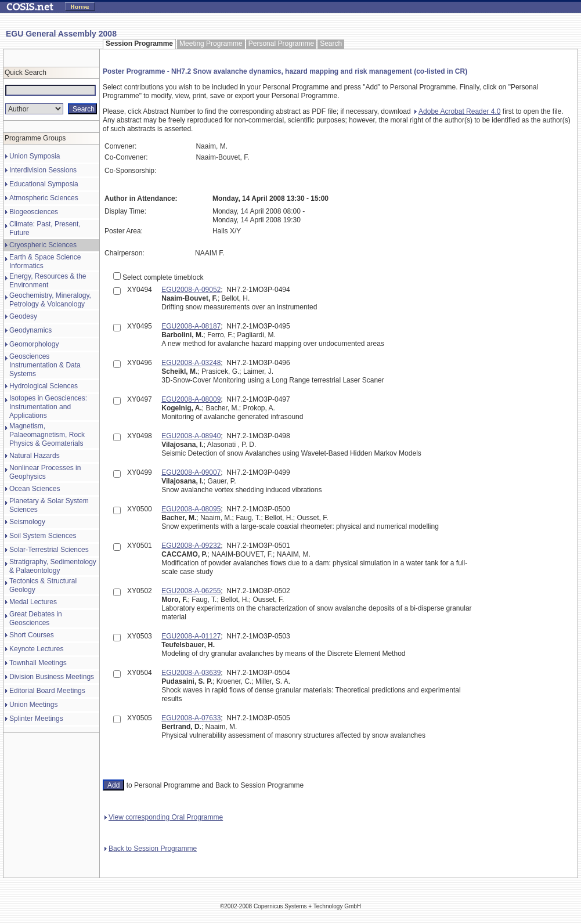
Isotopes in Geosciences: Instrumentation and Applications (48, 407)
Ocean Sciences (35, 489)
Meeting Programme (211, 44)
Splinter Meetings (36, 719)
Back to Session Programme (151, 849)
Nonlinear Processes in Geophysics (45, 472)
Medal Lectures (33, 602)
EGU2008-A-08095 (191, 509)
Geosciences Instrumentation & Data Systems (45, 365)
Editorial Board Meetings (47, 691)
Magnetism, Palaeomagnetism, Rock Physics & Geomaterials (47, 435)
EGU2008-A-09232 (191, 546)
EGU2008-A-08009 (191, 399)
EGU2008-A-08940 (191, 436)
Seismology (27, 522)
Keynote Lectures (36, 649)
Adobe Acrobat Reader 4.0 (457, 111)
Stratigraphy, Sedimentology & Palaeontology (53, 566)
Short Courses (32, 635)
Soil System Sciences (43, 536)
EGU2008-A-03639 (191, 673)
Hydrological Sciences (44, 386)
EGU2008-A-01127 (191, 636)
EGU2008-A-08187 (191, 326)
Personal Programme (281, 44)
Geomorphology (34, 344)
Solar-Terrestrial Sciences (49, 550)
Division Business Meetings (52, 677)
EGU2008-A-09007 (191, 472)
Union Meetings (33, 705)
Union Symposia (35, 156)
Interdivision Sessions (43, 170)
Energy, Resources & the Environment (48, 281)
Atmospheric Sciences (44, 198)
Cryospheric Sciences (43, 245)
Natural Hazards (35, 456)
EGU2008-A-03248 (191, 363)
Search (331, 44)
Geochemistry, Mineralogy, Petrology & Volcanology (50, 300)
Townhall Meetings (38, 663)
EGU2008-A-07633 (191, 718)
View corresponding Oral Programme (164, 817)
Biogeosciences (34, 212)
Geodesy (23, 316)
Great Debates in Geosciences (36, 618)
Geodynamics (30, 330)
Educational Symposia (44, 184)
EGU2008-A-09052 (191, 290)
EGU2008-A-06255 (191, 591)
